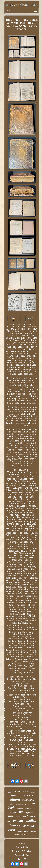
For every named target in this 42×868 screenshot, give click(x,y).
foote (27, 804)
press (16, 834)
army (28, 835)
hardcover (19, 804)
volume (16, 792)
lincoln (14, 796)
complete (28, 800)
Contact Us (22, 847)
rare (11, 816)
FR (25, 859)
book (11, 807)
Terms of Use (22, 855)
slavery (28, 808)
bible (9, 822)
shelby (23, 835)
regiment (29, 812)
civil (11, 830)
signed (18, 817)
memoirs (20, 832)
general (33, 792)
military (14, 812)
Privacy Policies (22, 851)
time (9, 792)
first (33, 803)
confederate (29, 816)
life (21, 812)
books (33, 831)
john (20, 796)
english (31, 820)
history (15, 825)
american (28, 826)
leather (26, 791)
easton (11, 804)
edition (15, 799)
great (26, 831)
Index (22, 843)
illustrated (20, 809)
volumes (28, 795)
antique (18, 821)
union (34, 809)
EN (19, 859)
